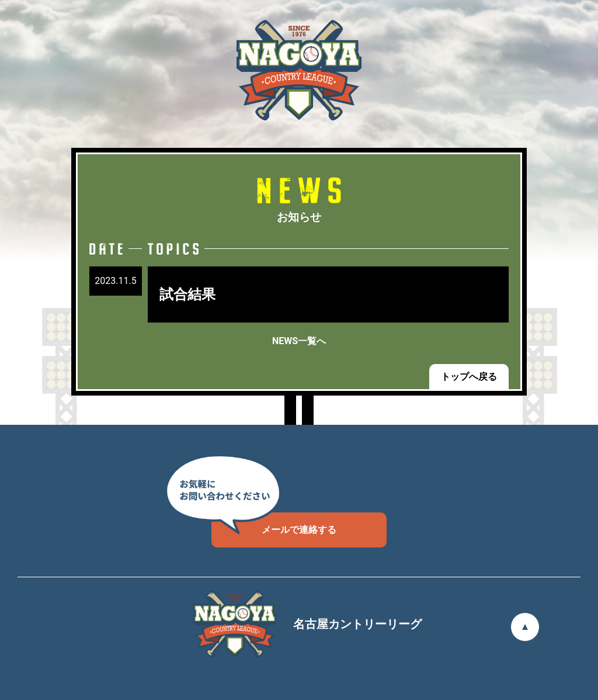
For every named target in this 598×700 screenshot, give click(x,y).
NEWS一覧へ (299, 341)
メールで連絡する (274, 524)
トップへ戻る (469, 377)
